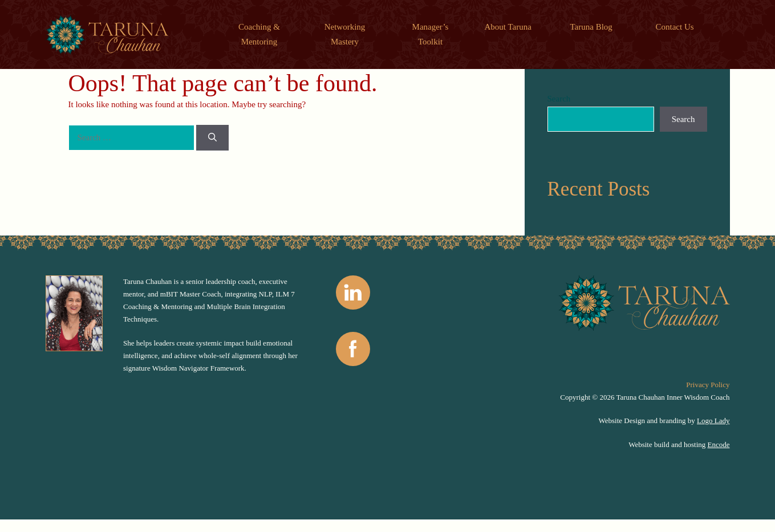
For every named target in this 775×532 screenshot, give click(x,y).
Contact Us (675, 27)
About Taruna (508, 27)
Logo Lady (713, 421)
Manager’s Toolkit (431, 34)
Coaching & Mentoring (259, 34)
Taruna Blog (591, 27)
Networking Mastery (345, 34)
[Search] (212, 138)
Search (559, 99)
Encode (719, 444)
